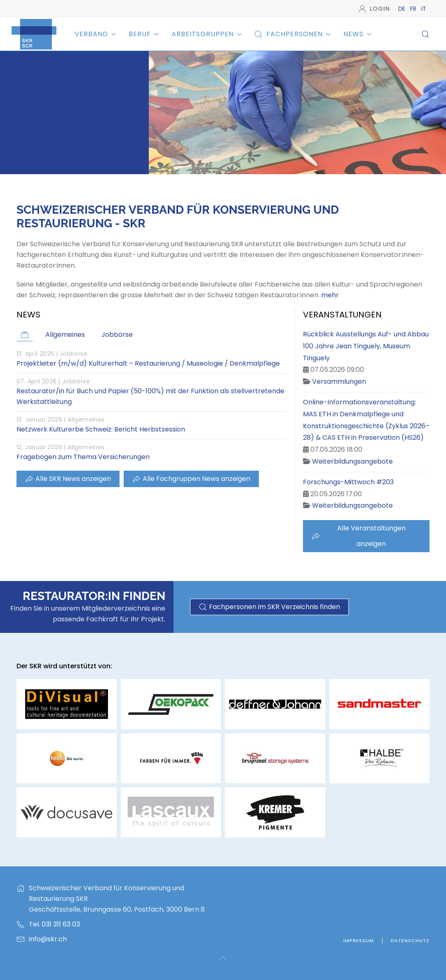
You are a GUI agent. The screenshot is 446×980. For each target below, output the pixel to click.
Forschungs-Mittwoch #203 (348, 482)
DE (403, 9)
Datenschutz (410, 940)
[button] (425, 34)
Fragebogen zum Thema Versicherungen (83, 457)
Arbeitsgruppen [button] (207, 34)
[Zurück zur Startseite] (34, 34)
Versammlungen (339, 381)
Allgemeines (86, 420)
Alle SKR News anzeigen (68, 479)
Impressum (359, 940)
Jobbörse (74, 354)
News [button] (358, 34)
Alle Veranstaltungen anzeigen (359, 536)
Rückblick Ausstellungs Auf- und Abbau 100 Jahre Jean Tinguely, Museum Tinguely (366, 346)
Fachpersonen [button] (293, 34)
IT (424, 9)
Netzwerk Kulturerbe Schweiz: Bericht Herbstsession (101, 429)
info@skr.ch (48, 939)
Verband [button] (95, 34)
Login (374, 9)
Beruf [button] (144, 34)
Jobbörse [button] (117, 335)
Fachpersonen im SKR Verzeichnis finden (269, 607)
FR (414, 9)
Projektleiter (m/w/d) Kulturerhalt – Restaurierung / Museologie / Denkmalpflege (148, 363)
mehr (330, 295)
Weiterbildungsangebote (352, 461)
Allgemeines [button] (65, 335)
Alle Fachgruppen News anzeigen (191, 479)
